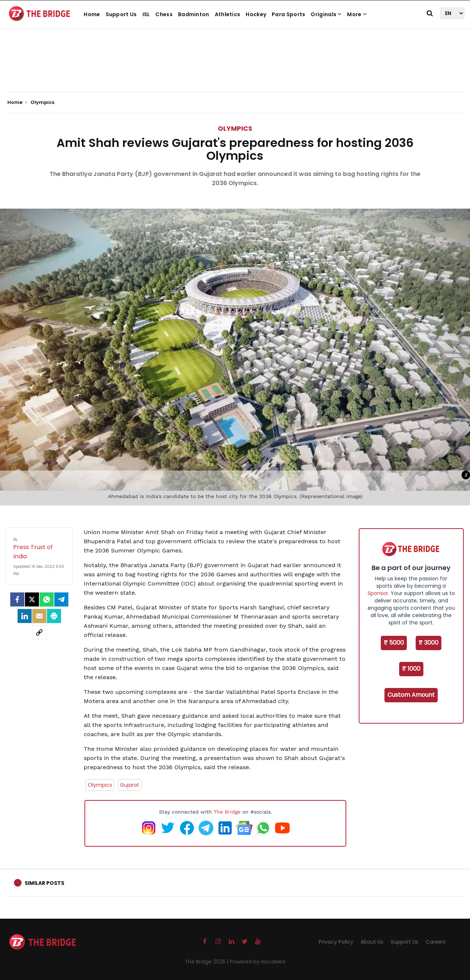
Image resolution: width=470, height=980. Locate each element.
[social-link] (39, 633)
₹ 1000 (411, 669)
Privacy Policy (336, 942)
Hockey (256, 14)
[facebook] (17, 599)
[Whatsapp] (47, 599)
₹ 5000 (394, 643)
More (357, 14)
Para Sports (288, 14)
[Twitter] (32, 599)
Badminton (194, 14)
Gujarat (130, 785)
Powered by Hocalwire (258, 962)
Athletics (228, 14)
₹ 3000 (429, 643)
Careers (436, 942)
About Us (372, 942)
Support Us (121, 14)
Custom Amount (411, 695)
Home (92, 14)
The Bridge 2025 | (207, 962)
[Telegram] (61, 599)
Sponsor (378, 593)
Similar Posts (44, 883)
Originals (326, 14)
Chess (164, 14)
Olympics (235, 128)
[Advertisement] (235, 70)
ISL (146, 14)
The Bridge (227, 812)
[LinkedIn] (25, 616)
